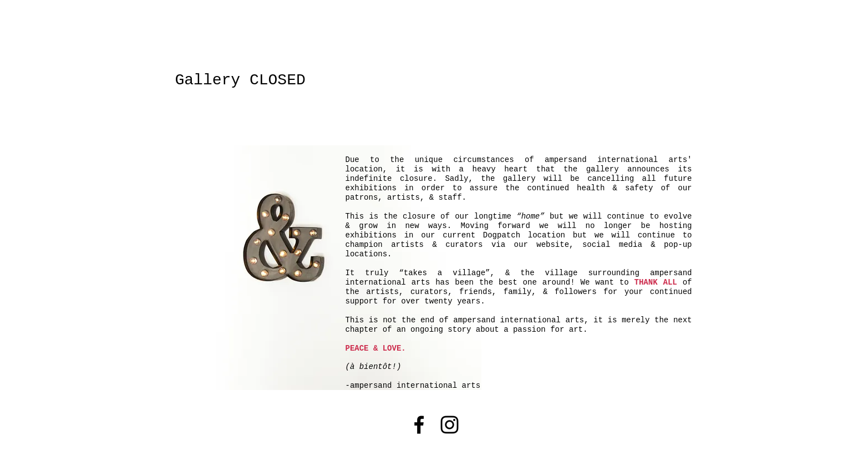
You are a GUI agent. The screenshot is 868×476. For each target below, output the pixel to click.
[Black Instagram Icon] (450, 425)
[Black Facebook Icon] (419, 425)
